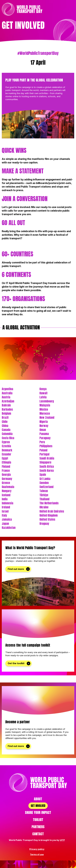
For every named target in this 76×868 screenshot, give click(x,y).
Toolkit (38, 820)
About (38, 799)
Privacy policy (37, 849)
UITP (62, 840)
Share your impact (38, 812)
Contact (38, 834)
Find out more (16, 569)
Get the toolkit (16, 663)
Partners (38, 827)
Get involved (38, 806)
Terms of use (37, 855)
